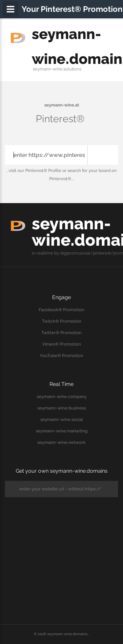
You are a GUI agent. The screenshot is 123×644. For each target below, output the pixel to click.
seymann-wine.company (62, 397)
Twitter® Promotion (61, 333)
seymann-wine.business (62, 408)
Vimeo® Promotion (61, 344)
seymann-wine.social (62, 419)
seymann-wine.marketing (62, 431)
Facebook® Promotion (61, 310)
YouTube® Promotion (61, 356)
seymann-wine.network (61, 442)
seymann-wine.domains (67, 634)
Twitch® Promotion (62, 321)
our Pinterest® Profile (39, 170)
